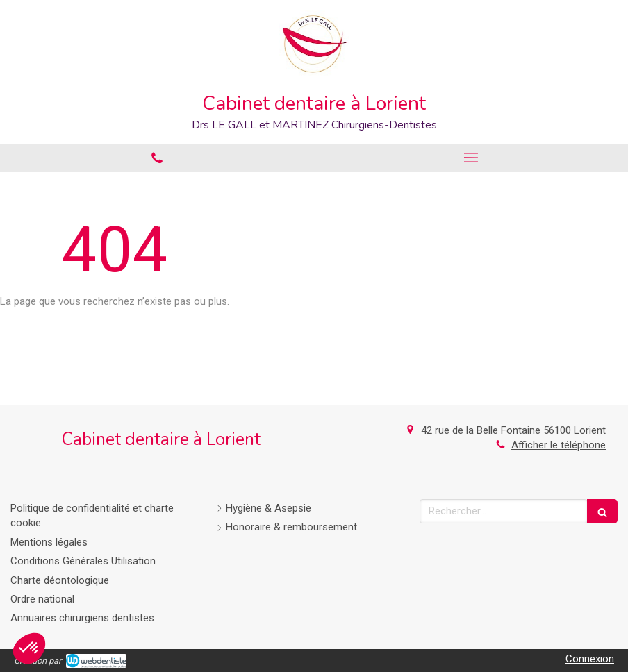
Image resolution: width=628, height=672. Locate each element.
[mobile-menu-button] (471, 158)
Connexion (590, 659)
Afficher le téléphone (559, 445)
